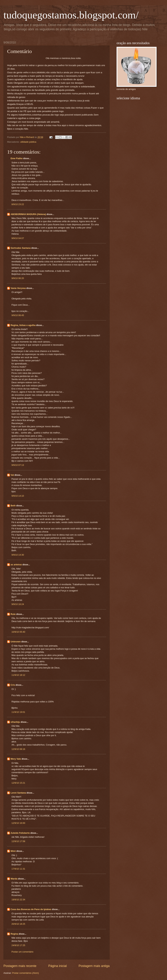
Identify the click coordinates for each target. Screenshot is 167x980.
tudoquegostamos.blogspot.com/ (71, 15)
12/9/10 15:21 (18, 783)
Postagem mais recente (20, 966)
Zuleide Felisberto (20, 833)
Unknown (16, 642)
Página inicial (57, 966)
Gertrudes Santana (21, 248)
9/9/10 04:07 (18, 238)
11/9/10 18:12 (18, 675)
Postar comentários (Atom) (25, 973)
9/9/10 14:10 (18, 496)
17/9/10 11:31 (18, 869)
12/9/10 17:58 (18, 841)
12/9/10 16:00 (18, 823)
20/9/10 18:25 (18, 924)
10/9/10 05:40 (18, 632)
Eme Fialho (17, 158)
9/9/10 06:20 (18, 278)
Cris (13, 685)
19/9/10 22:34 (18, 900)
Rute (13, 614)
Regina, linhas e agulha (23, 325)
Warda (14, 879)
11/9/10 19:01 (18, 712)
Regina (14, 934)
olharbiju (15, 722)
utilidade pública (28, 142)
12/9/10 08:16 (18, 749)
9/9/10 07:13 (18, 465)
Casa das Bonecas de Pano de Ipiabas (31, 909)
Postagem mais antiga (94, 966)
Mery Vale (16, 759)
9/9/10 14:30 (18, 555)
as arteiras (16, 565)
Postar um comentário (22, 952)
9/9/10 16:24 (18, 604)
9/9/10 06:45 (18, 315)
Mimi (13, 851)
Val (12, 475)
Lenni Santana (18, 793)
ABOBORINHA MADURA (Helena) (28, 214)
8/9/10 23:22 (18, 204)
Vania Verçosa (18, 288)
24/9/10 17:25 (18, 945)
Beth (13, 506)
